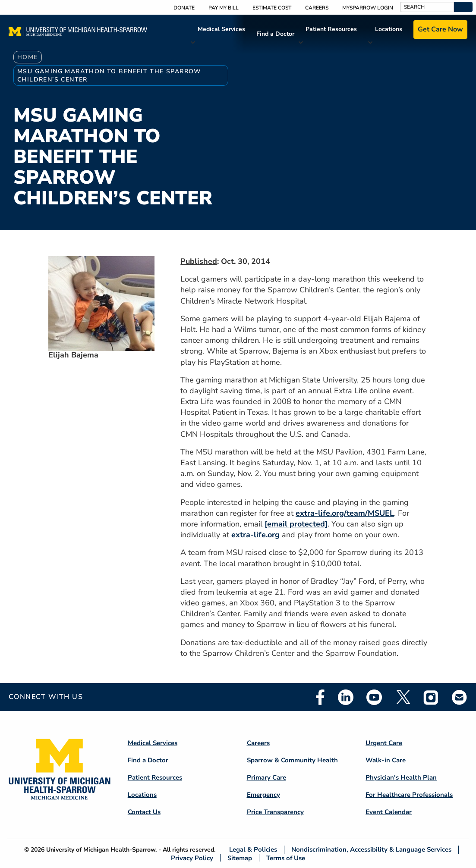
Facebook (320, 697)
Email (460, 697)
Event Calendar (389, 812)
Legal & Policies (253, 850)
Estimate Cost (272, 8)
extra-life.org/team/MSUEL (345, 513)
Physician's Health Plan (401, 777)
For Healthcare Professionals (409, 795)
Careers (317, 8)
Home (28, 57)
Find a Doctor (275, 34)
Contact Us (144, 812)
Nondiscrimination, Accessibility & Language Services (371, 850)
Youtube (374, 697)
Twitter (403, 697)
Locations (389, 29)
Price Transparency (275, 812)
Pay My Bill (224, 8)
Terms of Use (286, 858)
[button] (463, 7)
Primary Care (266, 777)
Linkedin (346, 697)
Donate (184, 8)
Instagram (431, 697)
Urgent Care (384, 743)
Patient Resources (331, 29)
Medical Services (221, 29)
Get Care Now (440, 29)
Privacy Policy (192, 858)
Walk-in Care (386, 760)
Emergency (263, 795)
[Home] (78, 34)
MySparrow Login (368, 8)
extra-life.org (255, 535)
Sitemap (240, 858)
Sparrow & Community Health (292, 760)
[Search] (427, 7)
